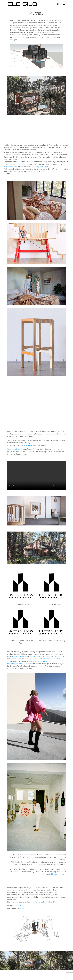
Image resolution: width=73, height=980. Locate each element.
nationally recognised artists (37, 661)
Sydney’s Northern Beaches (49, 659)
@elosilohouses (58, 874)
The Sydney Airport (41, 167)
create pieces (15, 449)
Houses (33, 656)
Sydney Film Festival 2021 (47, 902)
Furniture (16, 656)
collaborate (27, 445)
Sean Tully (18, 906)
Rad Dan (22, 908)
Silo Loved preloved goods (17, 664)
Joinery (23, 656)
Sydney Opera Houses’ (21, 164)
